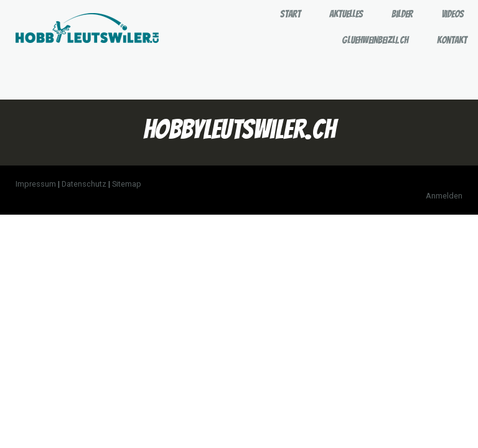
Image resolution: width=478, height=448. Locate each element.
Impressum (36, 184)
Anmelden (444, 196)
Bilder (402, 14)
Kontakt (452, 40)
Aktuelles (346, 14)
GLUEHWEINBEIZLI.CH (375, 40)
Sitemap (127, 184)
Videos (452, 14)
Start (290, 14)
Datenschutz (84, 184)
